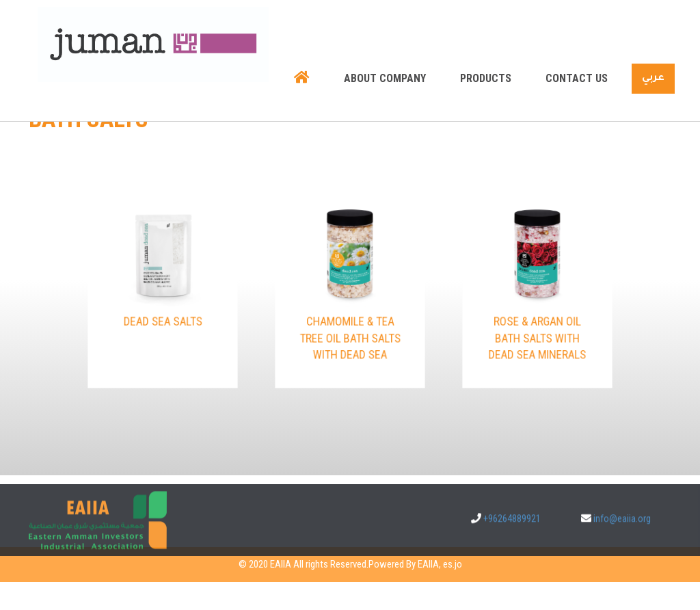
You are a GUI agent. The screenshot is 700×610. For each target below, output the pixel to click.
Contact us (577, 45)
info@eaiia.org (622, 526)
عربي (653, 46)
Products (486, 45)
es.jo (453, 564)
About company (385, 45)
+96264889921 (512, 526)
